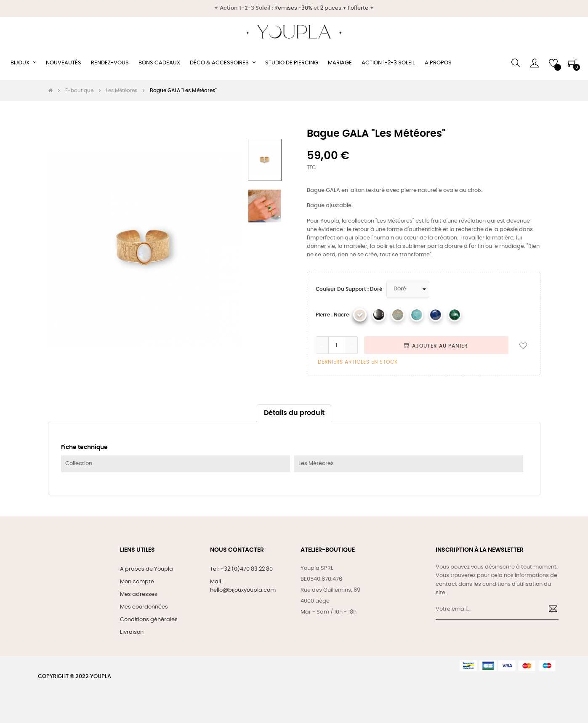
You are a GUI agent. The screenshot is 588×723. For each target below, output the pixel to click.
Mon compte (137, 582)
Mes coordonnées (144, 607)
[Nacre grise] (379, 315)
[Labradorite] (398, 315)
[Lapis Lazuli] (436, 315)
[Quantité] (337, 345)
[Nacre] (360, 315)
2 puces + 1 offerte (344, 8)
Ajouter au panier (436, 346)
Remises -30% (293, 8)
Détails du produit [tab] (294, 413)
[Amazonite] (417, 315)
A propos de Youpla (146, 569)
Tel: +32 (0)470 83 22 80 (241, 569)
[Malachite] (455, 315)
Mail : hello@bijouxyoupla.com (243, 586)
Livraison (132, 632)
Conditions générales (149, 620)
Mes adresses (139, 594)
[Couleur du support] (408, 289)
